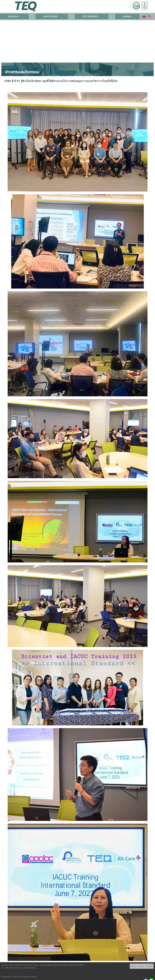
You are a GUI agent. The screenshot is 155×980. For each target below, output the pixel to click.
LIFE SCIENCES (92, 16)
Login (141, 965)
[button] (14, 16)
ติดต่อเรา (128, 16)
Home (134, 965)
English (149, 965)
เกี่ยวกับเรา (14, 16)
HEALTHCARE (52, 16)
